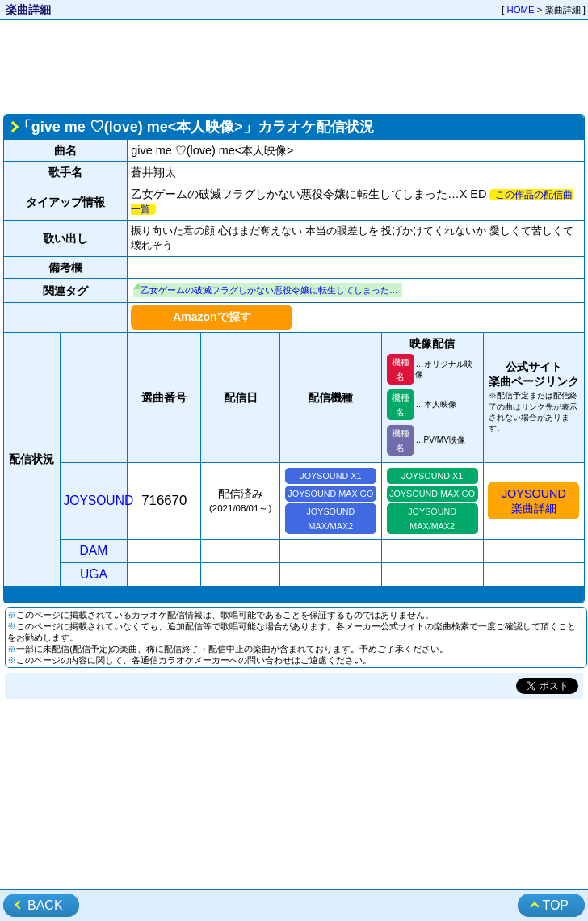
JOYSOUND (99, 500)
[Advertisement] (294, 65)
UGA (94, 574)
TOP (555, 905)
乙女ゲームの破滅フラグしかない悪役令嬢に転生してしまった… (269, 290)
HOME (521, 10)
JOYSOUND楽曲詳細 (534, 501)
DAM (94, 551)
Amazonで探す (212, 317)
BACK (45, 905)
